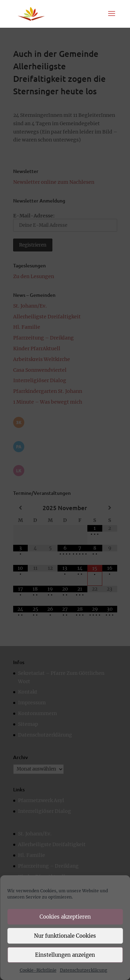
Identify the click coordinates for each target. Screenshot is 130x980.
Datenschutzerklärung (84, 970)
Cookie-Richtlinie (38, 970)
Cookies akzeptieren (65, 917)
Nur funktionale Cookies (65, 936)
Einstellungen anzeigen (65, 955)
